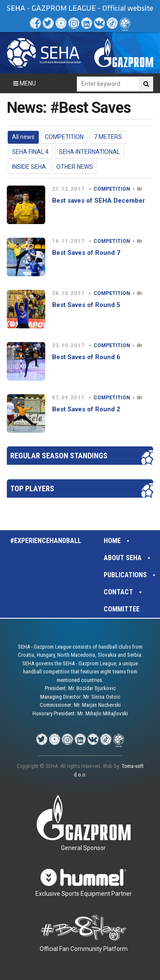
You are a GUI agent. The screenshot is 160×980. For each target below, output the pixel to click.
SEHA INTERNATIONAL (89, 152)
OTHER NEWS (75, 167)
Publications (125, 575)
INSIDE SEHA (29, 167)
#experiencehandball (46, 541)
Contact (118, 592)
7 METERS (108, 137)
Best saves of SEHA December (99, 201)
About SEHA (123, 558)
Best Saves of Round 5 (86, 305)
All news (23, 137)
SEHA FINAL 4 (30, 152)
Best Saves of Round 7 (86, 253)
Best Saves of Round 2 (86, 409)
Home (112, 541)
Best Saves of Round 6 (86, 357)
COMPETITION (64, 137)
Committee (122, 609)
